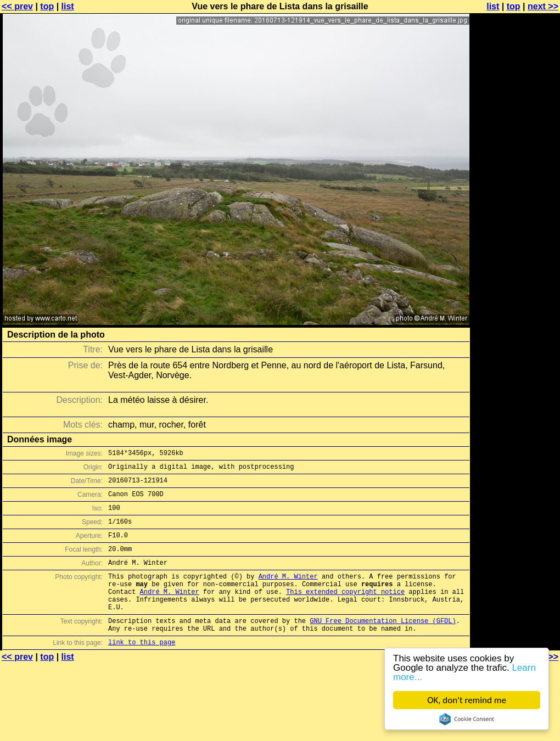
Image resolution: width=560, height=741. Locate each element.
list (68, 6)
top (47, 6)
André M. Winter (288, 593)
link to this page (142, 670)
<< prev (17, 6)
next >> (543, 6)
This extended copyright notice (345, 611)
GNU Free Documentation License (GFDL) (383, 645)
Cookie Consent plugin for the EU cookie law (467, 719)
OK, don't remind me (467, 700)
